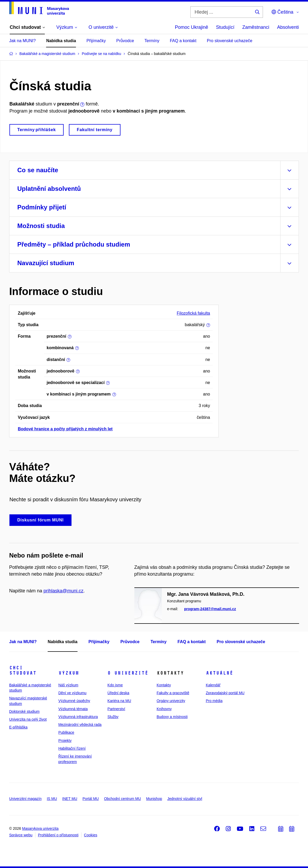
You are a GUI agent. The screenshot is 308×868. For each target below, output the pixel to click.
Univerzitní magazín (25, 799)
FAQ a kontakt (183, 41)
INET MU (70, 799)
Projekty (65, 741)
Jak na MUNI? (22, 41)
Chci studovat (23, 670)
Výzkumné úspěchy (74, 701)
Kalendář (213, 685)
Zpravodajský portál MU (225, 693)
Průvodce (125, 41)
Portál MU (91, 799)
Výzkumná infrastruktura (78, 717)
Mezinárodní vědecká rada (80, 725)
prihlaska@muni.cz (63, 591)
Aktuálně (219, 673)
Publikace (66, 732)
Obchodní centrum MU (122, 799)
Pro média (214, 701)
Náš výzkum (68, 685)
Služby (113, 717)
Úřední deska (118, 693)
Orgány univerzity (171, 701)
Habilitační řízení (72, 748)
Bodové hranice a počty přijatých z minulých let (65, 429)
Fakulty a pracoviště (173, 693)
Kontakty (164, 685)
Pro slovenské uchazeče (230, 41)
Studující (225, 27)
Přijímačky (96, 41)
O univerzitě (128, 673)
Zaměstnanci (256, 27)
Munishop (154, 799)
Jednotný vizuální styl (185, 799)
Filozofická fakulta (193, 313)
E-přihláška (18, 727)
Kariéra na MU (119, 701)
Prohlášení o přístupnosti (58, 835)
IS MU (52, 799)
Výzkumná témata (73, 709)
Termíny (152, 41)
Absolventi (288, 27)
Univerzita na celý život (28, 719)
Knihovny (164, 709)
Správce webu (21, 835)
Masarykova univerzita (40, 828)
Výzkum (69, 673)
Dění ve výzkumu (72, 693)
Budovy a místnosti (172, 717)
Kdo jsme (115, 685)
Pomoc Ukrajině (192, 27)
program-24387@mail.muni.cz (210, 609)
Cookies (91, 835)
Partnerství (116, 709)
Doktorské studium (24, 711)
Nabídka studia (61, 41)
